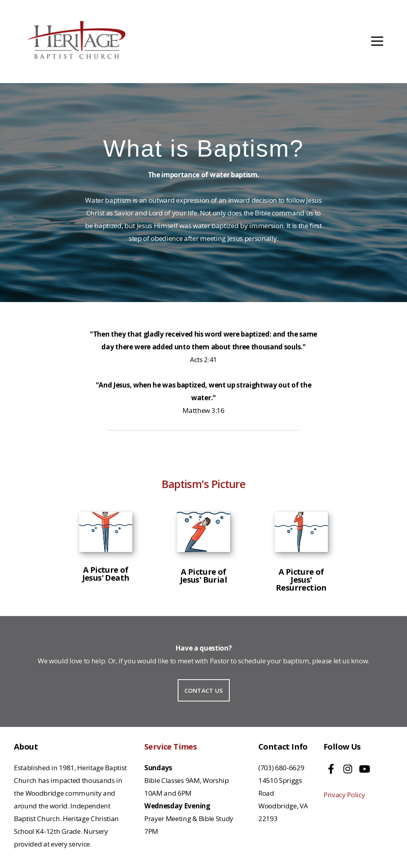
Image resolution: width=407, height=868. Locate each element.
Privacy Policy (344, 795)
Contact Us (204, 690)
